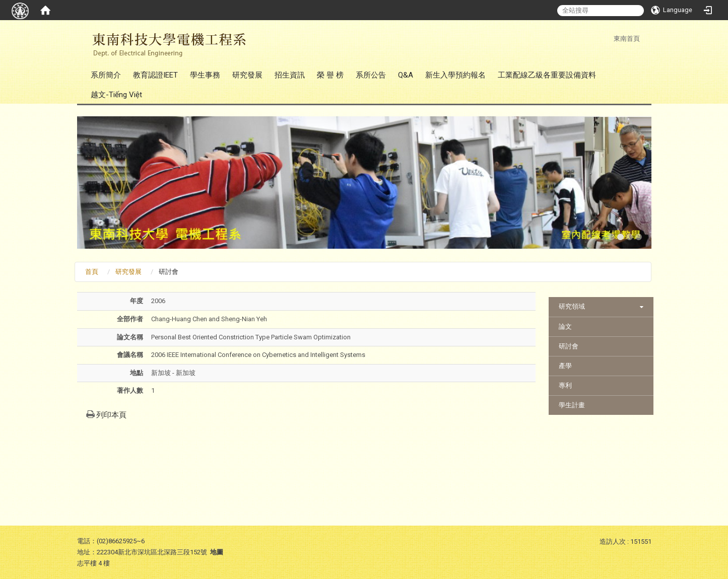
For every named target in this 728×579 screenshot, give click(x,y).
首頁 (92, 272)
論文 (565, 327)
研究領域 (572, 306)
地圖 (217, 552)
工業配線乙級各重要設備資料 (547, 75)
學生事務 (205, 75)
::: (608, 39)
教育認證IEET (155, 75)
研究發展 (247, 75)
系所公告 (371, 75)
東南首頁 (627, 39)
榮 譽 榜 (330, 75)
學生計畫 (572, 405)
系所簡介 (106, 75)
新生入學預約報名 (455, 75)
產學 (565, 366)
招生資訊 (290, 75)
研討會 (569, 346)
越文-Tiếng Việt (116, 95)
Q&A (406, 75)
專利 (565, 385)
